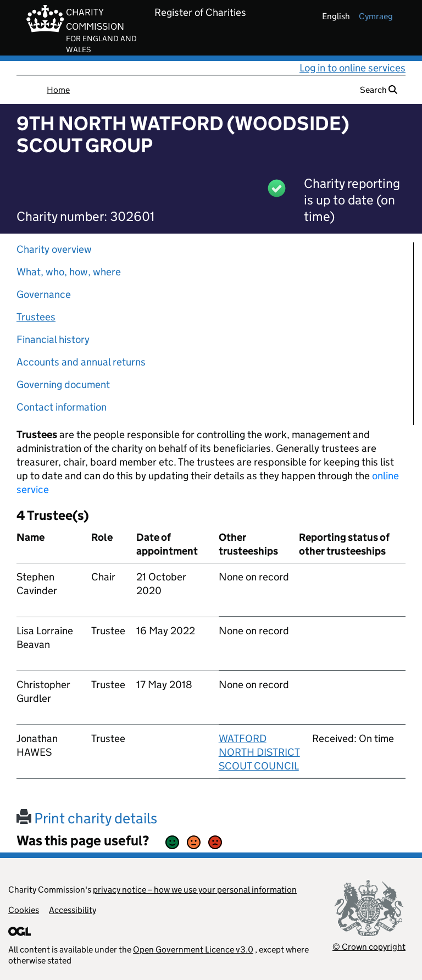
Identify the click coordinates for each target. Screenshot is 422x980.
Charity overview (54, 249)
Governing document (63, 384)
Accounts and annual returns (81, 362)
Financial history (53, 339)
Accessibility (73, 910)
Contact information (62, 407)
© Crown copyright (369, 947)
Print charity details (87, 818)
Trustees (36, 317)
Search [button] (379, 90)
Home (58, 90)
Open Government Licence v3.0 (193, 949)
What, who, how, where (69, 272)
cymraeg (376, 16)
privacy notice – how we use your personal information (195, 890)
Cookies (24, 910)
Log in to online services (352, 68)
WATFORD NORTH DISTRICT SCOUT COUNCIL (259, 752)
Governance (44, 294)
